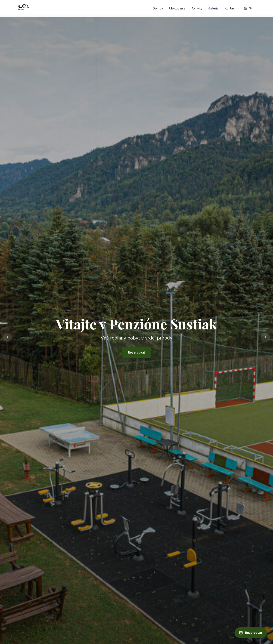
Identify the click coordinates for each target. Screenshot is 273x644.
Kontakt (230, 8)
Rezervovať (137, 352)
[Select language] (248, 8)
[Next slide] (265, 337)
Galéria (213, 8)
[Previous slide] (8, 337)
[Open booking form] (251, 633)
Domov (158, 8)
